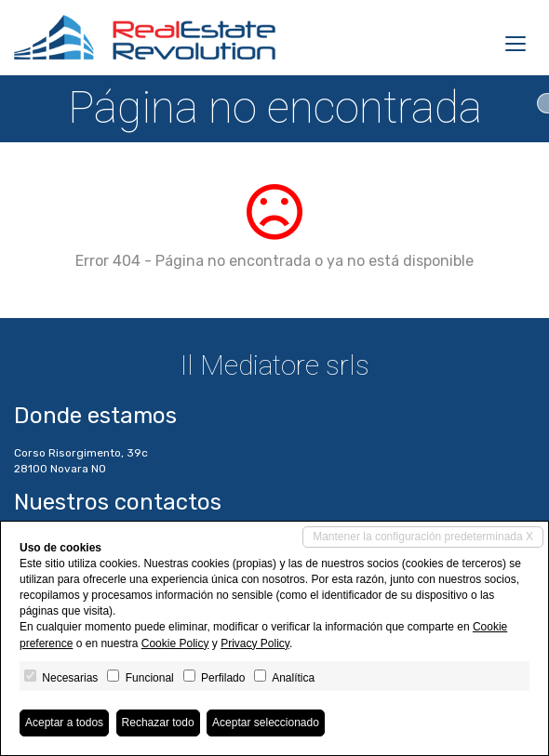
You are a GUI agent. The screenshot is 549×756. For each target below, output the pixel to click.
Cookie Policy (175, 643)
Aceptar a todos (64, 723)
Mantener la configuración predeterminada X (423, 537)
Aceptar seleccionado (266, 723)
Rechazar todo (158, 723)
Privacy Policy (255, 643)
